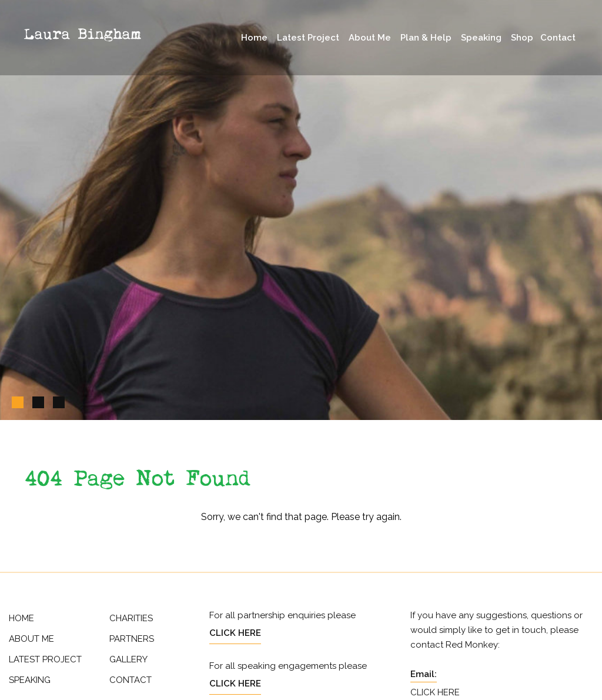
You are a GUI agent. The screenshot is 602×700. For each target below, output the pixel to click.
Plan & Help (426, 38)
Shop (522, 38)
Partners (132, 639)
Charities (131, 618)
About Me (370, 38)
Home (254, 38)
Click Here (235, 633)
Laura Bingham (82, 34)
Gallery (128, 659)
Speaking (481, 38)
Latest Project (308, 38)
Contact (558, 38)
